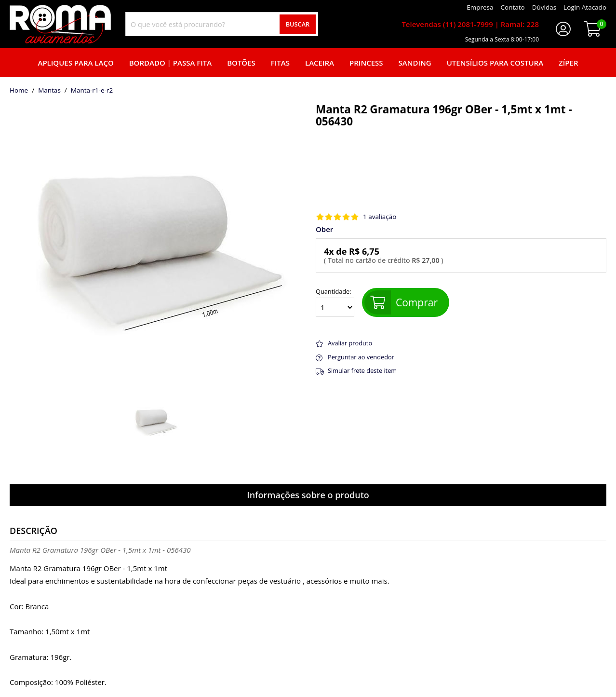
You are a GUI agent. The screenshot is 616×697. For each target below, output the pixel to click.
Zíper (568, 63)
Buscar (298, 24)
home (19, 91)
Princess (366, 63)
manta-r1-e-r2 (92, 91)
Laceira (320, 63)
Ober (324, 229)
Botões (241, 63)
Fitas (280, 63)
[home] (60, 24)
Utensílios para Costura (495, 63)
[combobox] (222, 24)
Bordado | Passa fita (170, 63)
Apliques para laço (75, 63)
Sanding (415, 63)
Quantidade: (335, 302)
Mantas (49, 91)
